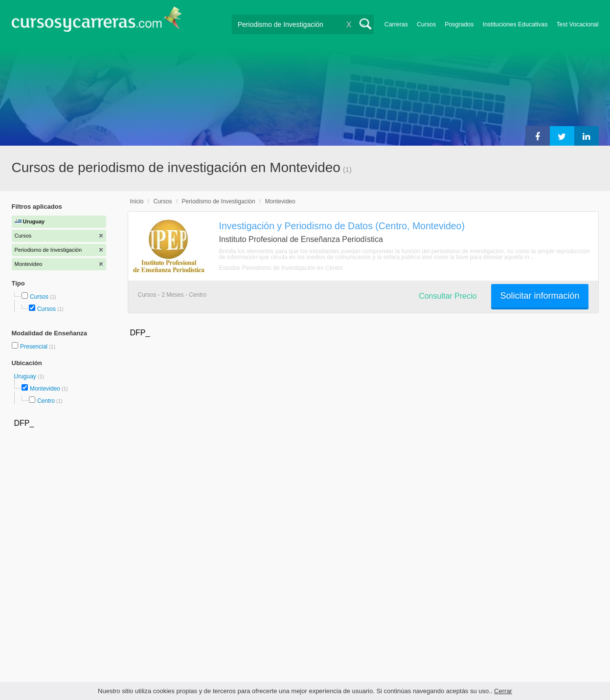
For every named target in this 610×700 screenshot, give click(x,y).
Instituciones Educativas (515, 24)
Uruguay (26, 376)
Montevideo (45, 389)
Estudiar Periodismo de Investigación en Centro (281, 268)
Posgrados (459, 24)
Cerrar (503, 691)
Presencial (34, 347)
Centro (46, 401)
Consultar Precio (448, 296)
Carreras (396, 24)
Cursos (426, 24)
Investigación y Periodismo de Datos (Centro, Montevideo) (342, 226)
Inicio (137, 201)
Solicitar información (540, 296)
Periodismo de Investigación (219, 201)
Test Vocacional (577, 24)
